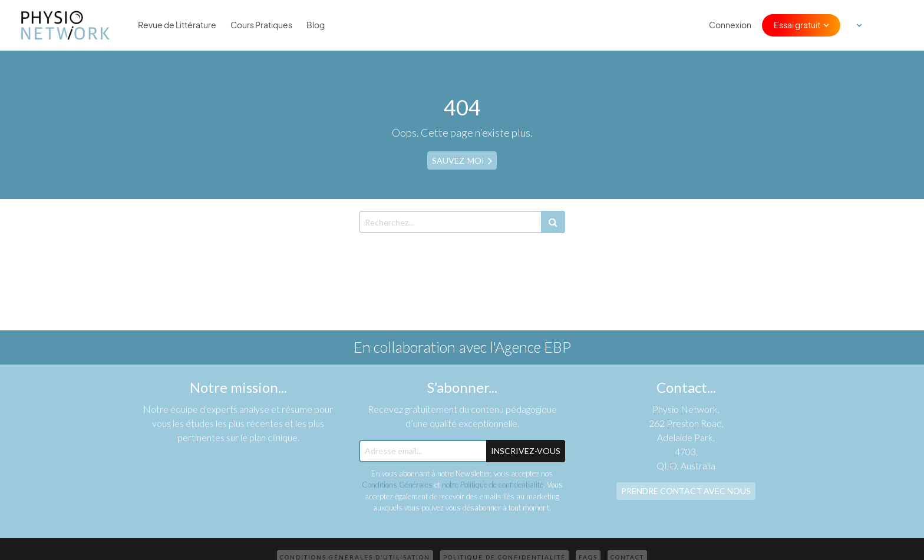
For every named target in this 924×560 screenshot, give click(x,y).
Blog (316, 25)
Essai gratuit (797, 25)
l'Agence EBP (530, 347)
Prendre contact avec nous (686, 491)
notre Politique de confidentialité (493, 485)
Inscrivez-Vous (526, 451)
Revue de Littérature (177, 25)
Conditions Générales (397, 485)
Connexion (730, 25)
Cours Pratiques (261, 25)
